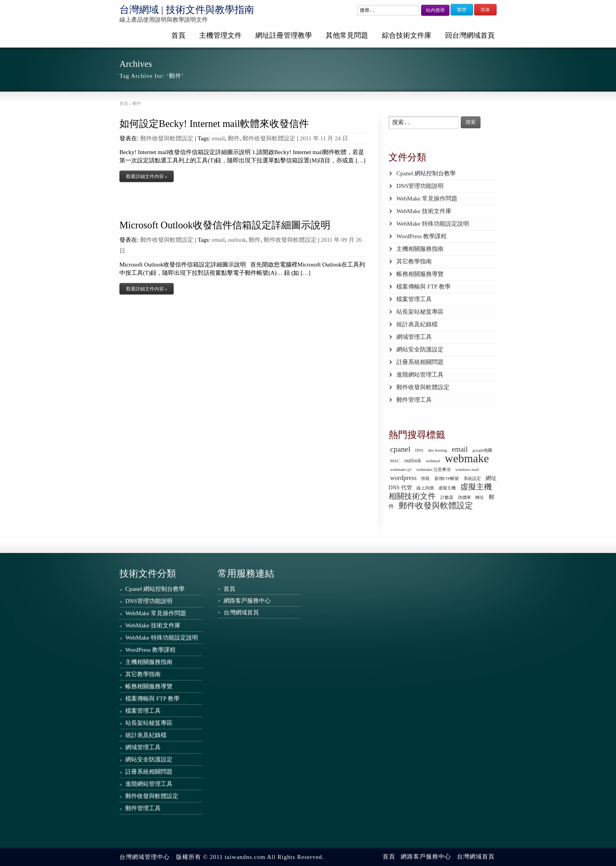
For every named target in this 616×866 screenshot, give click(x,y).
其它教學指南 (414, 261)
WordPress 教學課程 (422, 236)
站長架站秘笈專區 (420, 312)
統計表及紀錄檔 (417, 324)
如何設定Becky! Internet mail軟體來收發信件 (214, 124)
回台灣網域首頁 (470, 35)
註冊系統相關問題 (420, 362)
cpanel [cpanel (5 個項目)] (400, 449)
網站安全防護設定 (420, 349)
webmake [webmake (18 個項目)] (467, 458)
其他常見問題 (347, 35)
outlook (237, 240)
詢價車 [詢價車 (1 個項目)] (465, 497)
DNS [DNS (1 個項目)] (419, 450)
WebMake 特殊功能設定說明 (433, 224)
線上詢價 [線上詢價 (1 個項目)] (425, 488)
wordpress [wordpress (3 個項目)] (403, 478)
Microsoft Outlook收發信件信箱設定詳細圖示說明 (225, 225)
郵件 (234, 138)
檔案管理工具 (414, 299)
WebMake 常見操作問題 (427, 199)
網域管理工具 (414, 337)
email (218, 138)
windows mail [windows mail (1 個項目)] (467, 470)
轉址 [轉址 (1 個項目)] (480, 497)
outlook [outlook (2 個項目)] (413, 460)
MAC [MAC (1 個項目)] (395, 461)
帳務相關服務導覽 (420, 274)
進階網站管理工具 (420, 375)
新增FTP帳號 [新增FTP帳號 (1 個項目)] (447, 479)
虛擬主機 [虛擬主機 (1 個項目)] (447, 488)
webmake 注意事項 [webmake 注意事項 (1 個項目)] (434, 470)
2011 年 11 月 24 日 (324, 138)
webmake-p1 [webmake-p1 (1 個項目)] (401, 470)
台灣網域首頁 (241, 612)
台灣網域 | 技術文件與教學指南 (187, 10)
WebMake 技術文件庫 (424, 211)
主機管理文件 (220, 35)
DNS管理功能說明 (420, 186)
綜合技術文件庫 (407, 35)
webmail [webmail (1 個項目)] (433, 461)
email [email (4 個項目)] (460, 449)
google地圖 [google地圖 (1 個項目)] (482, 450)
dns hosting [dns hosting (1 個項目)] (438, 450)
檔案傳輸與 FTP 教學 (423, 287)
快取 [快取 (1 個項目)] (425, 479)
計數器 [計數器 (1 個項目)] (447, 497)
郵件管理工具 (414, 400)
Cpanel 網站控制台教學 (426, 173)
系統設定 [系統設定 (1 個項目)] (472, 479)
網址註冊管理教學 (284, 35)
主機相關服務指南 (420, 249)
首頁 (178, 35)
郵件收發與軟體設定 (167, 138)
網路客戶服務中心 (247, 601)
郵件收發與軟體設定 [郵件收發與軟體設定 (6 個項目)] (436, 506)
